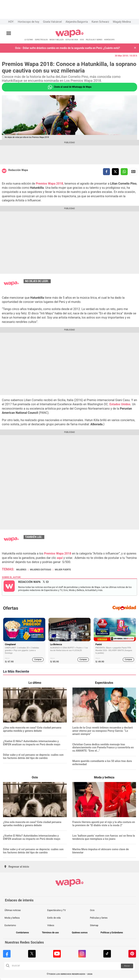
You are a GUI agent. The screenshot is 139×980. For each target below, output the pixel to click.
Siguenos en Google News (133, 172)
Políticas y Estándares (112, 933)
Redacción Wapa (18, 170)
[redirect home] (69, 37)
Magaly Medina (122, 22)
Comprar (38, 659)
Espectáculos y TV (57, 910)
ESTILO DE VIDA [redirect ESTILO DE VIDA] (72, 40)
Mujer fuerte (63, 570)
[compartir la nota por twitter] (115, 172)
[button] (135, 48)
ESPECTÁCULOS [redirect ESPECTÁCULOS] (41, 40)
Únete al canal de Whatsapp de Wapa (69, 87)
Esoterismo (10, 925)
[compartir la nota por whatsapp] (124, 172)
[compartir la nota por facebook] (106, 172)
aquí (60, 558)
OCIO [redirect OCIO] (82, 40)
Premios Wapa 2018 (50, 184)
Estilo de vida (54, 918)
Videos (51, 925)
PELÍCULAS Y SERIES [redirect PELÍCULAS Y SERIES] (94, 40)
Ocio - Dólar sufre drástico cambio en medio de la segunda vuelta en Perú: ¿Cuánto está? (68, 48)
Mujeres (21, 570)
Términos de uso (50, 933)
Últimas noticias (13, 910)
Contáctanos (22, 933)
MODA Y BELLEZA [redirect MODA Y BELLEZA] (57, 40)
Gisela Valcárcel (52, 22)
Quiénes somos (80, 933)
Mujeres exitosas (41, 570)
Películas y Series (99, 918)
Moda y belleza (12, 918)
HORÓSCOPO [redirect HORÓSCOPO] (109, 40)
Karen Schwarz (100, 22)
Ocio (92, 910)
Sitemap (94, 925)
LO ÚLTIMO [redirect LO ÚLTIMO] (29, 40)
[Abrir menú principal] (9, 33)
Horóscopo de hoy (29, 22)
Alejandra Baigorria (77, 22)
